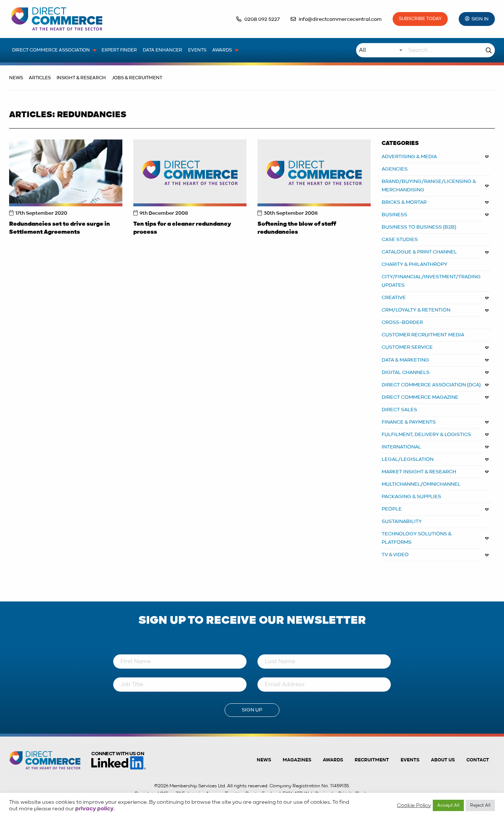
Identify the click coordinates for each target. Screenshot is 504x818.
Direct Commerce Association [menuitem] (51, 50)
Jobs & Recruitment (137, 78)
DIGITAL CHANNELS (406, 372)
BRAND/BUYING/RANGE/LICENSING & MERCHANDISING (429, 186)
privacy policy (94, 809)
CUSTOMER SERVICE (407, 347)
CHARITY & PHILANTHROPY (415, 264)
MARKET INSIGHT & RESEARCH (419, 472)
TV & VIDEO (395, 555)
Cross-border (402, 322)
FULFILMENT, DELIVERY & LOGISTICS (426, 435)
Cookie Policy (414, 806)
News (16, 78)
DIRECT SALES (399, 410)
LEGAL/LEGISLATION (408, 459)
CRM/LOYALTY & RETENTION (416, 310)
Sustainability (402, 521)
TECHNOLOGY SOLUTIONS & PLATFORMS (417, 538)
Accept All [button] (448, 805)
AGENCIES (395, 169)
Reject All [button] (480, 805)
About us (443, 760)
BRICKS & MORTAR (404, 202)
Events (410, 760)
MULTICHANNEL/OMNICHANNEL (421, 484)
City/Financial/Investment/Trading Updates (431, 281)
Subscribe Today (420, 19)
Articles (40, 78)
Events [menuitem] (197, 50)
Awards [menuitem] (222, 50)
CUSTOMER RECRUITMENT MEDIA (423, 335)
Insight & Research (81, 78)
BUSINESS (394, 215)
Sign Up (252, 710)
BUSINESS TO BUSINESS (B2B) (419, 227)
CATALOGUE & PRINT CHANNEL (419, 252)
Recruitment (372, 760)
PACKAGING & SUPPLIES (411, 497)
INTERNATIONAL (401, 447)
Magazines (297, 760)
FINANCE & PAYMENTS (409, 422)
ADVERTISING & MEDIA (409, 157)
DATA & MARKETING (405, 360)
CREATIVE (394, 298)
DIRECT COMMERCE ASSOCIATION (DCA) (431, 385)
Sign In (480, 19)
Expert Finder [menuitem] (119, 50)
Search (489, 50)
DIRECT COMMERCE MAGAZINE (420, 397)
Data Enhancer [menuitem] (163, 50)
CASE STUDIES (400, 240)
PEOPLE (392, 509)
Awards (333, 760)
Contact (478, 760)
